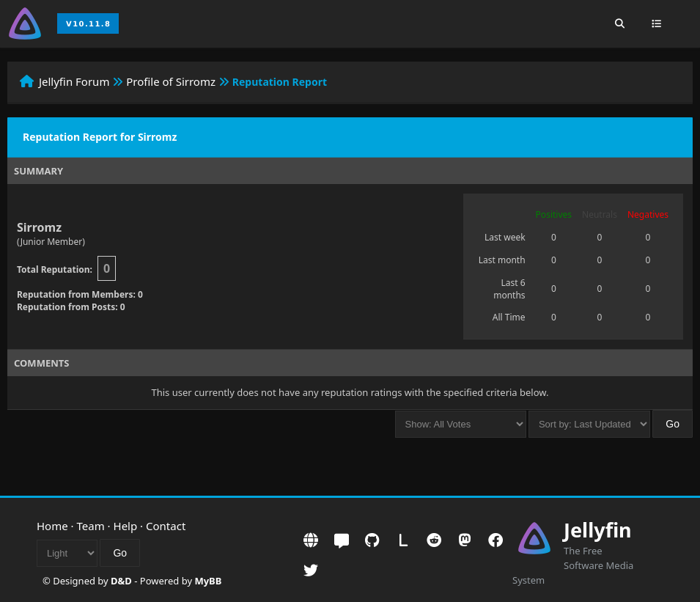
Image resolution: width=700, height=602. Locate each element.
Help (126, 526)
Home (52, 526)
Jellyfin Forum (74, 81)
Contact (166, 526)
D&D (121, 581)
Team (91, 526)
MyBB (208, 581)
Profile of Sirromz (171, 81)
